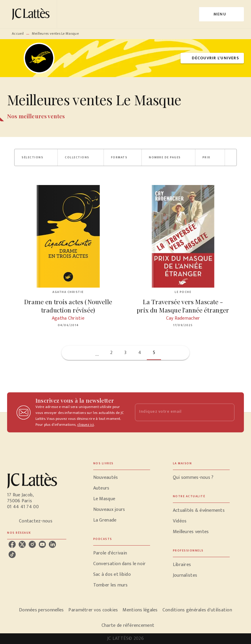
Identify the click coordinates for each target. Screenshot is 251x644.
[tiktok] (12, 554)
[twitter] (22, 544)
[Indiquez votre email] (177, 412)
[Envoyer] (227, 412)
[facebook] (12, 544)
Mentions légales (140, 610)
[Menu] (222, 14)
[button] (212, 58)
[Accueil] (32, 14)
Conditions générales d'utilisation (197, 610)
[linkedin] (52, 544)
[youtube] (42, 544)
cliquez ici (86, 425)
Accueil (18, 34)
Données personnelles (41, 610)
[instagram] (32, 544)
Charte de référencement (128, 625)
